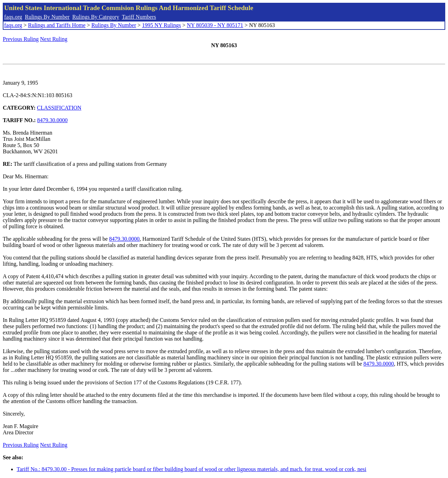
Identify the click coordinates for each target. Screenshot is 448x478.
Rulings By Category (96, 17)
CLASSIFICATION (59, 108)
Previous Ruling (21, 39)
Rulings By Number (47, 17)
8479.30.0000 (52, 120)
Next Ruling (54, 39)
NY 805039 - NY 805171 (215, 25)
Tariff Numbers (139, 17)
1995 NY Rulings (162, 25)
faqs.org (13, 17)
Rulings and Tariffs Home (57, 25)
